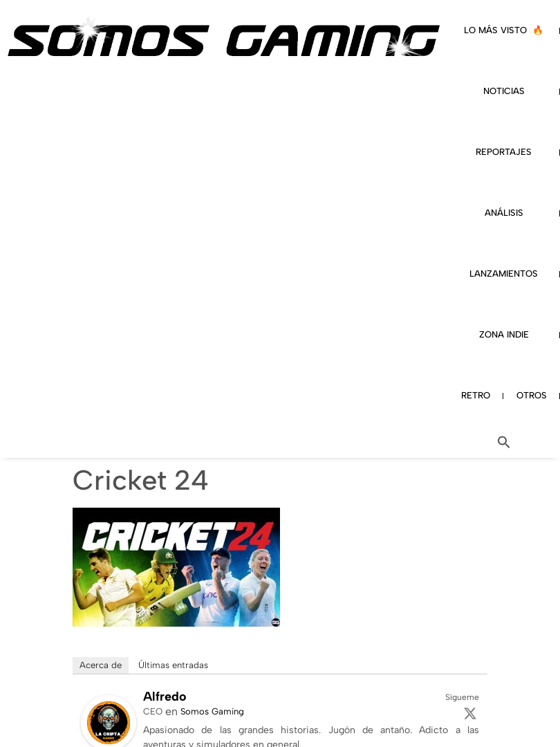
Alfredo (165, 697)
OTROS (532, 395)
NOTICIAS (504, 91)
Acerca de (101, 665)
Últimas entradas (173, 665)
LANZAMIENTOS (504, 274)
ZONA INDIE (504, 334)
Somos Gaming (212, 711)
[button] (504, 442)
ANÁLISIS (504, 213)
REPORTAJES (504, 152)
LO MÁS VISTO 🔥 (504, 30)
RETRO (476, 395)
